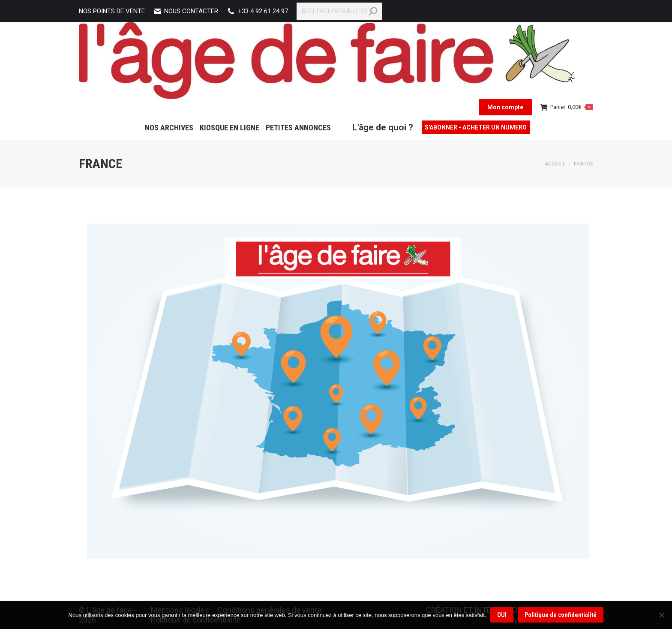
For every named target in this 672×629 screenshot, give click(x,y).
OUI (502, 615)
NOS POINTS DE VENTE (112, 11)
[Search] (339, 11)
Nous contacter (186, 11)
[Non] (661, 615)
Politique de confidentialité (561, 615)
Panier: (567, 107)
